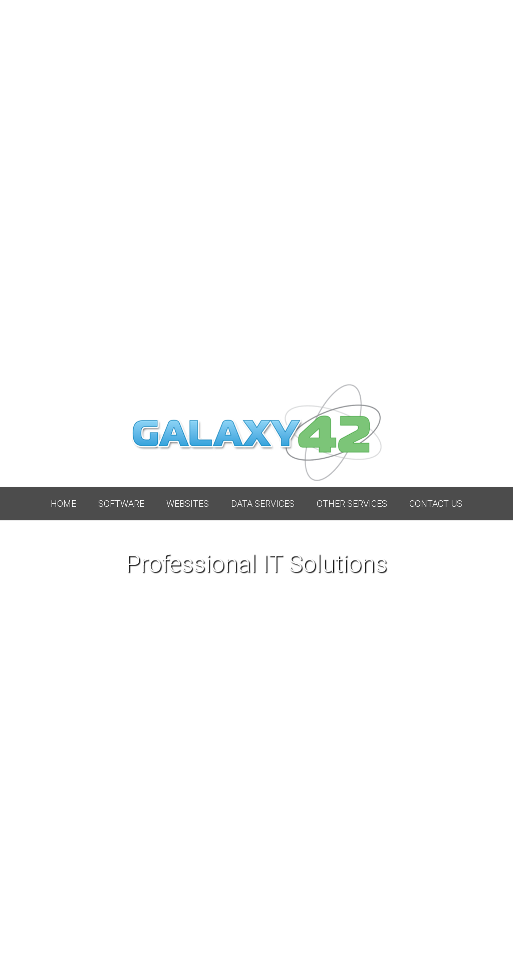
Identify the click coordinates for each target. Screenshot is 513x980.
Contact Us (436, 504)
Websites (188, 504)
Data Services (263, 504)
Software (121, 504)
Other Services (352, 504)
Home (63, 504)
